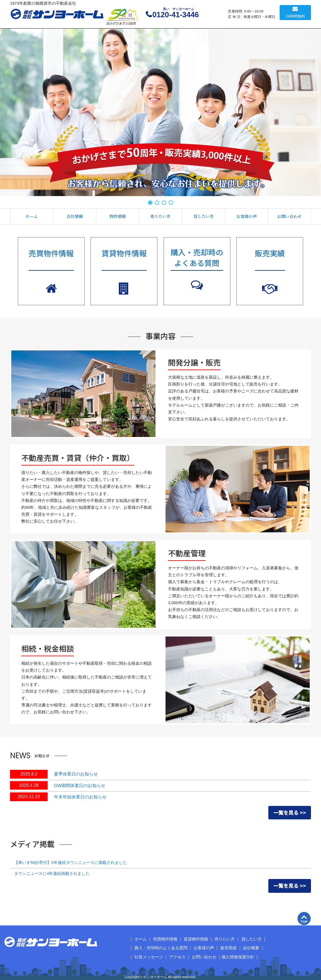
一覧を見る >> (290, 812)
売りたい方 (160, 216)
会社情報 (75, 216)
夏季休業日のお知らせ (76, 774)
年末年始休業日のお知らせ (80, 797)
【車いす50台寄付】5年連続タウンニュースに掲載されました (71, 863)
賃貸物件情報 (196, 939)
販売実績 (229, 948)
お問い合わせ (289, 216)
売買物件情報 (165, 939)
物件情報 (118, 216)
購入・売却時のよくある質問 (161, 948)
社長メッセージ (149, 957)
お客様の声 (247, 216)
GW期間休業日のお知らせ (80, 786)
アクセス (177, 957)
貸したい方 (204, 216)
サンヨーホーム (57, 14)
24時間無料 (295, 16)
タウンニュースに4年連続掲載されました (52, 873)
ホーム (32, 216)
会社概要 (251, 948)
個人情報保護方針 (238, 957)
